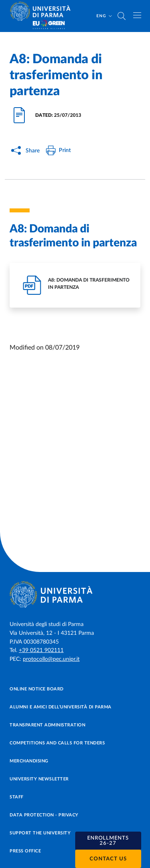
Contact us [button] (108, 859)
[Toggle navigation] (137, 15)
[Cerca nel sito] (122, 16)
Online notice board (37, 689)
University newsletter (39, 779)
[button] (108, 841)
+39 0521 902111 (41, 650)
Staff (17, 797)
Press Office (25, 851)
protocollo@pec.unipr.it (51, 659)
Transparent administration (47, 725)
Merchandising (29, 761)
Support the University (40, 833)
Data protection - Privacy (44, 815)
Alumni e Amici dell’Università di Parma (61, 707)
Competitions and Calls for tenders (57, 743)
